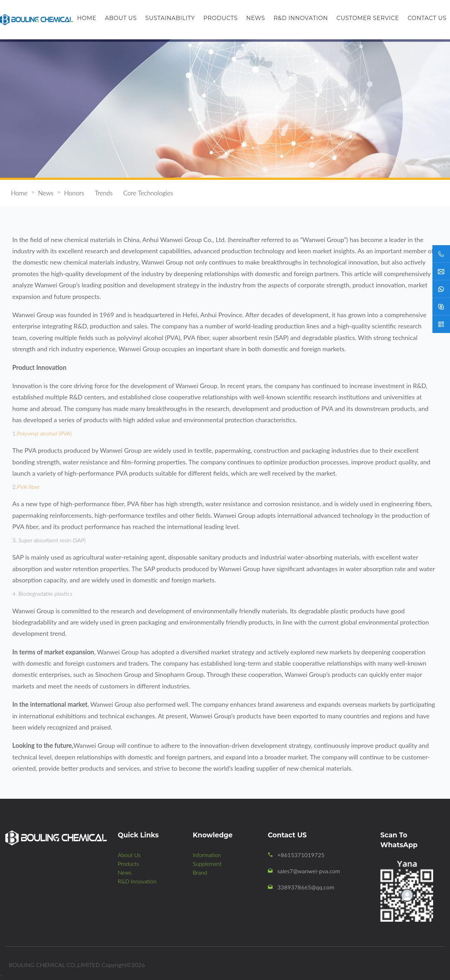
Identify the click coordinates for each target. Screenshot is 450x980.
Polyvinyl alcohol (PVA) (44, 433)
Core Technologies (148, 193)
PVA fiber (28, 487)
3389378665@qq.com (306, 887)
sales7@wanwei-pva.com (309, 871)
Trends (104, 193)
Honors (74, 193)
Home (19, 193)
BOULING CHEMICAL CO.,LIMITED (54, 965)
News (46, 193)
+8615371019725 (301, 855)
